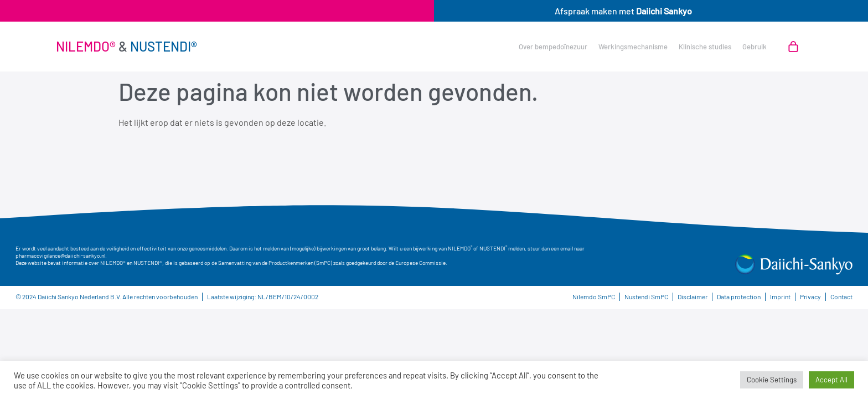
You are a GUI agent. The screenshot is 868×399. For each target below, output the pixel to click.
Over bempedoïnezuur (553, 47)
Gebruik (755, 47)
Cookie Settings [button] (772, 380)
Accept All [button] (831, 380)
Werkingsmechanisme (633, 47)
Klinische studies (705, 47)
